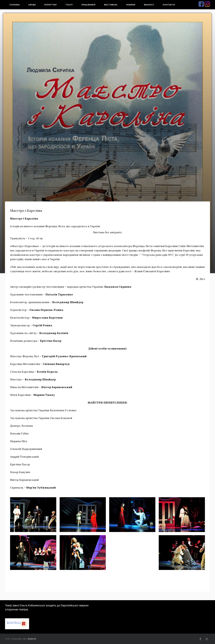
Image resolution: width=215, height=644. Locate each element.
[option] (107, 141)
